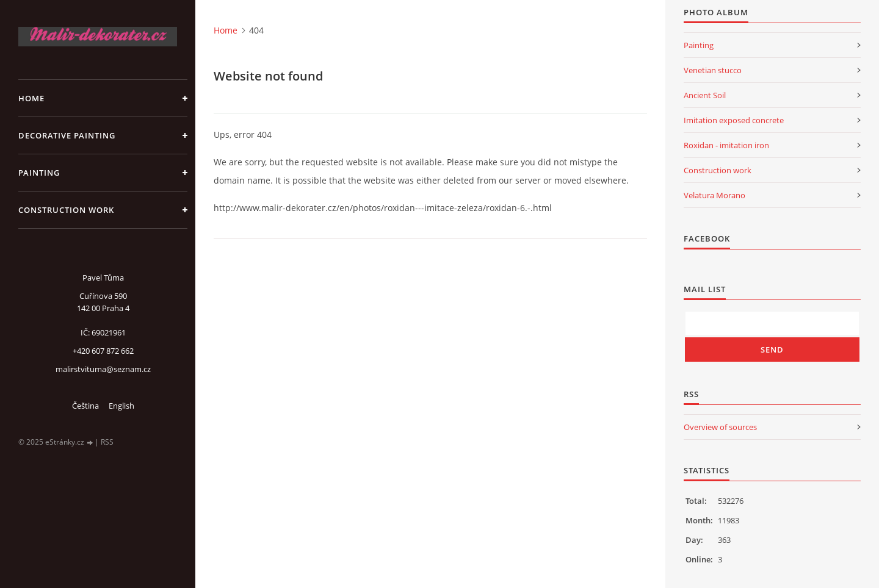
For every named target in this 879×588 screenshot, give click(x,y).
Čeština (85, 406)
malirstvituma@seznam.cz (103, 369)
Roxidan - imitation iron (726, 145)
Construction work (66, 210)
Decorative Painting (67, 135)
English (121, 406)
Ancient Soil (705, 95)
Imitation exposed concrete (734, 120)
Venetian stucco (713, 70)
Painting (39, 173)
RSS (107, 442)
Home (31, 98)
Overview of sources (720, 427)
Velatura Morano (714, 195)
